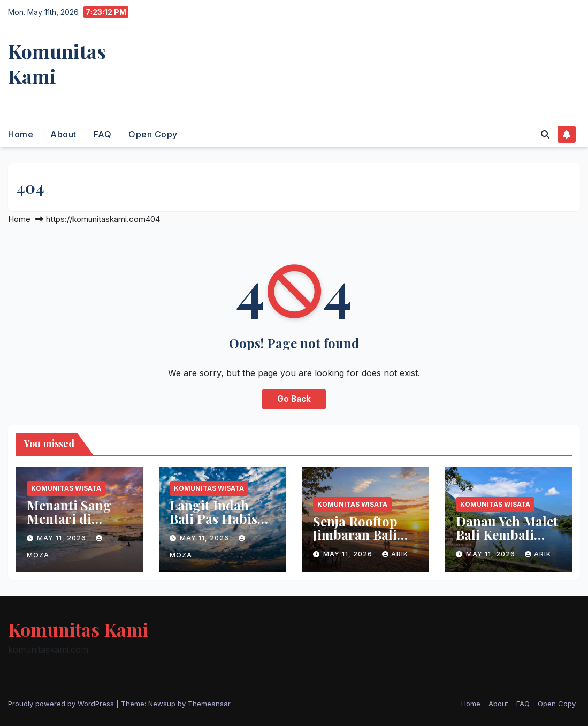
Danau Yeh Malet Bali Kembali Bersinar (507, 534)
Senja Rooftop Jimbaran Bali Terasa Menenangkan (356, 541)
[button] (545, 134)
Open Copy (153, 134)
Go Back (294, 399)
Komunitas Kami (57, 63)
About (63, 134)
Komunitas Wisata (66, 488)
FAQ (103, 134)
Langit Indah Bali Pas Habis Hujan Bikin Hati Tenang (221, 525)
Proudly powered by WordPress (62, 704)
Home (21, 134)
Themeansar (209, 704)
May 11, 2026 (63, 538)
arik (395, 554)
